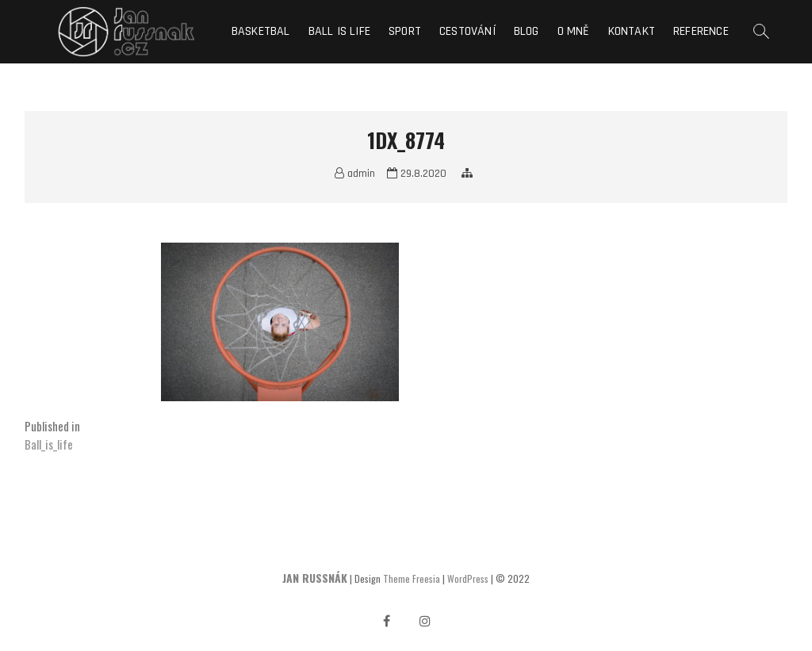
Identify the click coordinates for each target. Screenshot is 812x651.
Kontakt (632, 31)
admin (355, 174)
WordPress (468, 578)
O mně (574, 31)
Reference (701, 31)
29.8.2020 (417, 174)
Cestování (467, 31)
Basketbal (261, 31)
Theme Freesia (412, 578)
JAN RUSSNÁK (315, 578)
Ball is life (339, 31)
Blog (527, 31)
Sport (405, 31)
